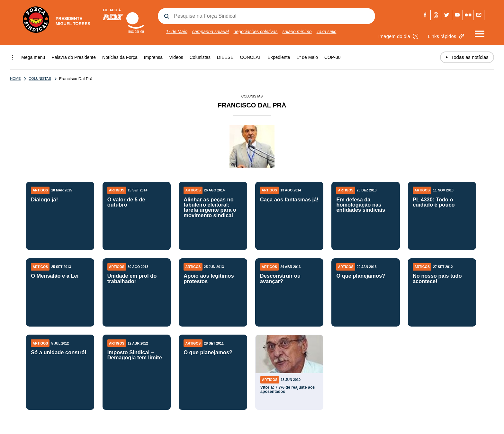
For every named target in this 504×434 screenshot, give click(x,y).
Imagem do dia (399, 36)
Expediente (279, 57)
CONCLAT (250, 57)
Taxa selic (327, 32)
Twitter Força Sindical (447, 15)
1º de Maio (177, 32)
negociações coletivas (256, 32)
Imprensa (153, 57)
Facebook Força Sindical (425, 15)
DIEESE (225, 57)
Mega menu (33, 57)
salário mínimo (297, 32)
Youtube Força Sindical (457, 15)
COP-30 (333, 57)
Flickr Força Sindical (468, 15)
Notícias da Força (120, 57)
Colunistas (200, 57)
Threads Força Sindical (436, 15)
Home (15, 78)
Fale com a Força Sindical (479, 15)
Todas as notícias (467, 57)
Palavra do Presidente (74, 57)
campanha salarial (211, 32)
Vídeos (176, 57)
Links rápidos (447, 36)
